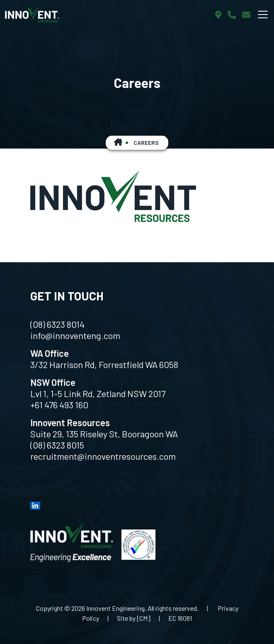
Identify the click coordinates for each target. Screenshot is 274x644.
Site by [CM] (134, 618)
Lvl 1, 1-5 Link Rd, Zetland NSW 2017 (98, 393)
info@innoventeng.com (75, 335)
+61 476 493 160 (59, 405)
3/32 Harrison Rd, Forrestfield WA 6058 (104, 364)
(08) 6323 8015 (57, 445)
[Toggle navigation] (263, 15)
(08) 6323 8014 (57, 324)
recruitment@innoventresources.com (103, 456)
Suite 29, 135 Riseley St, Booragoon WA (104, 434)
